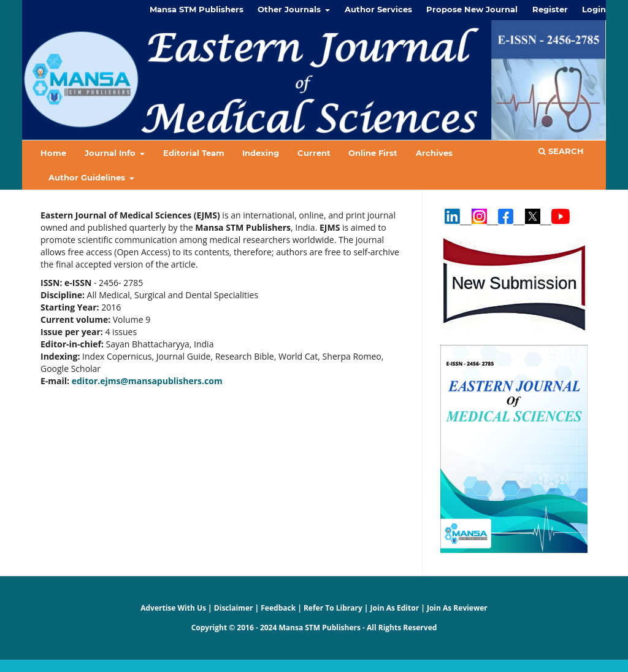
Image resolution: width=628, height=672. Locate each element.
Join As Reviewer (457, 608)
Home (53, 153)
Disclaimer (234, 608)
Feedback (278, 608)
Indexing (261, 153)
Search (561, 151)
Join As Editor (395, 608)
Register (550, 9)
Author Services (378, 9)
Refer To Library (333, 608)
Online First (373, 153)
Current (314, 153)
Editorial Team (194, 153)
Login (594, 9)
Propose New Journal (472, 9)
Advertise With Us (173, 608)
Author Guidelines (88, 177)
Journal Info (111, 153)
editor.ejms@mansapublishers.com (147, 381)
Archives (434, 153)
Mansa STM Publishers (197, 9)
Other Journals (290, 9)
